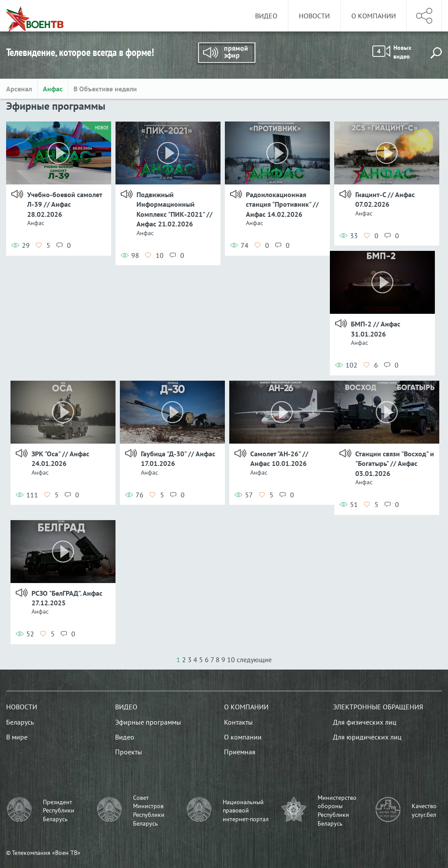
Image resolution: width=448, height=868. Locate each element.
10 (231, 660)
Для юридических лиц (367, 737)
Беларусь (20, 722)
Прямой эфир (226, 53)
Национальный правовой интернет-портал (246, 811)
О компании (374, 16)
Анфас (53, 89)
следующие (254, 660)
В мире (17, 737)
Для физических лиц (365, 722)
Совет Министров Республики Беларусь (149, 811)
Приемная (240, 752)
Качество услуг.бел (424, 810)
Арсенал (19, 89)
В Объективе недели (105, 89)
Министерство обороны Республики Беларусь (337, 811)
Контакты (238, 722)
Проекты (129, 752)
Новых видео (392, 52)
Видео (266, 16)
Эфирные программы (148, 722)
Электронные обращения (378, 707)
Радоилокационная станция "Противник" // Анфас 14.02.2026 (282, 204)
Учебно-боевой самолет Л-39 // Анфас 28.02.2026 (65, 204)
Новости (314, 16)
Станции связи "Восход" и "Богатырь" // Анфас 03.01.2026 (395, 464)
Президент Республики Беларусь (59, 811)
